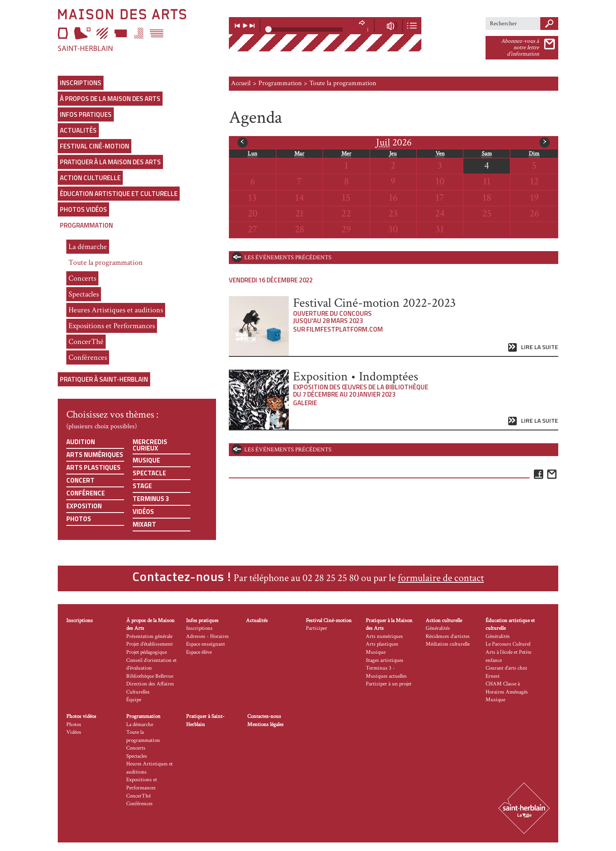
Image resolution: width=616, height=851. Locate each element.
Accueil (241, 83)
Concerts (82, 278)
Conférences (88, 357)
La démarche (88, 247)
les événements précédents (288, 258)
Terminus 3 (151, 499)
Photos (79, 519)
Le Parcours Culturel (508, 644)
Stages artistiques (385, 660)
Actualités (78, 130)
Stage (142, 486)
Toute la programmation (106, 262)
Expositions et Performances (112, 326)
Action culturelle (90, 178)
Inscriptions (81, 83)
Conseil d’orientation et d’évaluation (151, 664)
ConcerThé (86, 342)
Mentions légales (265, 725)
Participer (317, 628)
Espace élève (199, 652)
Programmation (86, 225)
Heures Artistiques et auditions (116, 310)
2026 (394, 142)
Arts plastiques (93, 467)
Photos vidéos (83, 209)
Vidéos (143, 511)
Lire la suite (540, 347)
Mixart (144, 524)
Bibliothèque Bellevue (150, 676)
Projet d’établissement (150, 644)
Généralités (438, 628)
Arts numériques (95, 455)
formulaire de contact (441, 578)
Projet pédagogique (147, 652)
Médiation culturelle (448, 644)
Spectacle (149, 473)
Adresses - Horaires (207, 636)
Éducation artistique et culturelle (119, 194)
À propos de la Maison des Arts (110, 99)
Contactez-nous (264, 716)
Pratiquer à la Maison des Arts (110, 162)
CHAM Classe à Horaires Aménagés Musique (507, 692)
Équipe (134, 700)
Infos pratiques (86, 114)
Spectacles (84, 294)
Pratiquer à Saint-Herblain (104, 379)
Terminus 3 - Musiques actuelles (386, 672)
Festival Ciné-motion (95, 146)
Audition (81, 442)
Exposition (84, 506)
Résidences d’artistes (448, 636)
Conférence (86, 493)
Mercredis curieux (150, 445)
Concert (80, 480)
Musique (146, 460)
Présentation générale (149, 636)
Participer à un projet (389, 684)
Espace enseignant (206, 644)
